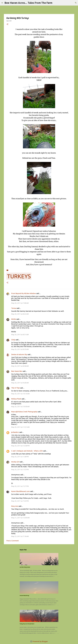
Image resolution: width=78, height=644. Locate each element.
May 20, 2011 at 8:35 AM (20, 349)
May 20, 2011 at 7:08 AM (20, 303)
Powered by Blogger (39, 641)
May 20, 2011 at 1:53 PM (20, 469)
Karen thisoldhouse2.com (20, 491)
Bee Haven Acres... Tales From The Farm (28, 3)
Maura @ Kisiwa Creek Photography (24, 412)
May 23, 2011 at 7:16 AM (20, 536)
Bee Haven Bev (17, 371)
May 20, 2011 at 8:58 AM (20, 366)
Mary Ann (15, 506)
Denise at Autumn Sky (19, 354)
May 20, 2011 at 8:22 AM (20, 314)
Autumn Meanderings (24, 595)
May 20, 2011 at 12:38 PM (20, 446)
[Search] (55, 3)
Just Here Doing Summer (25, 567)
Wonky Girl (15, 462)
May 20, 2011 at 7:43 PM (20, 501)
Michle (14, 319)
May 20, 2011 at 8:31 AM (20, 335)
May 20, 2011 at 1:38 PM (20, 457)
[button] (7, 24)
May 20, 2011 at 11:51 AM (20, 427)
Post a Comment (13, 541)
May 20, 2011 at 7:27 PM (20, 486)
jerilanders (15, 432)
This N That (15, 388)
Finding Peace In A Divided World (27, 624)
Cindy (13, 340)
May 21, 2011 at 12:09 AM (20, 518)
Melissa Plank (16, 399)
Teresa (14, 308)
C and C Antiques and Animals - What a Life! (27, 451)
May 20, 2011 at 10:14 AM (20, 394)
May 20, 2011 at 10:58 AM (20, 407)
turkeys (19, 276)
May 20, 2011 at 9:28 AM (20, 383)
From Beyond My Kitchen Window (24, 293)
